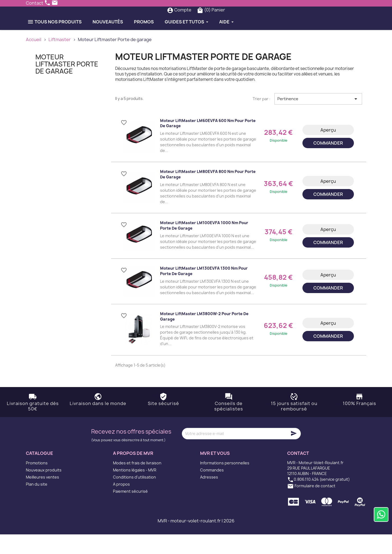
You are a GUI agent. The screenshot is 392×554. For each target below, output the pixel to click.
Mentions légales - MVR (135, 490)
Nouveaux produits (44, 490)
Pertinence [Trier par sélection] (318, 118)
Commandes (212, 490)
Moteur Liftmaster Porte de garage (67, 83)
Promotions (37, 483)
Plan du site (37, 504)
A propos (121, 504)
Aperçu (328, 150)
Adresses (209, 497)
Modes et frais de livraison (137, 483)
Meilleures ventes (42, 497)
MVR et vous (215, 473)
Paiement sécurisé (130, 511)
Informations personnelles (225, 483)
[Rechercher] (185, 20)
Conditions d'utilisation (134, 497)
